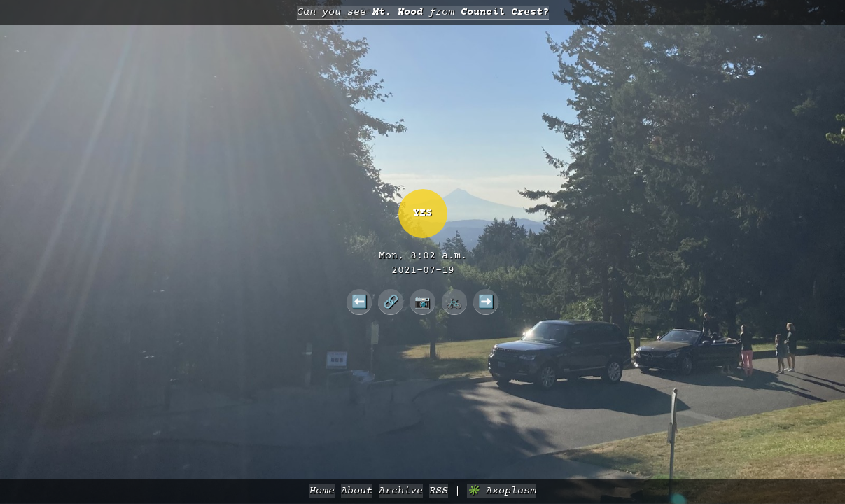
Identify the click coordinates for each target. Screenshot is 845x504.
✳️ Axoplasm (502, 491)
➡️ (486, 302)
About (357, 491)
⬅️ (359, 302)
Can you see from (423, 12)
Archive (401, 491)
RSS (439, 491)
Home (322, 491)
